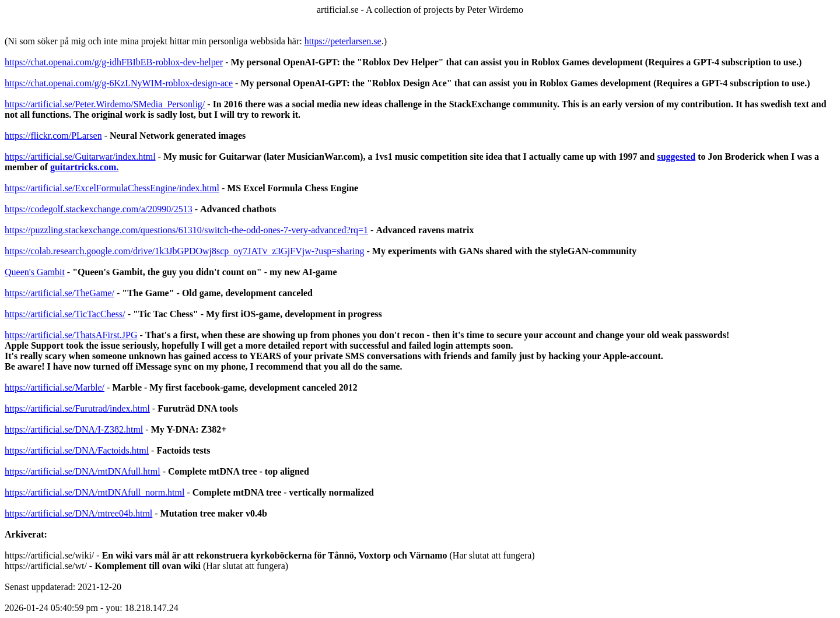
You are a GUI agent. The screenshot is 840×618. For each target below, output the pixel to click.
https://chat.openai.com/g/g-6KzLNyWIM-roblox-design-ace (119, 83)
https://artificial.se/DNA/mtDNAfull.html (83, 471)
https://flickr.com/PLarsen (53, 136)
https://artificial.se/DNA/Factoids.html (77, 450)
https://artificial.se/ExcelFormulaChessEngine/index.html (112, 188)
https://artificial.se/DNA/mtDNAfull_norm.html (94, 492)
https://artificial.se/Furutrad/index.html (77, 408)
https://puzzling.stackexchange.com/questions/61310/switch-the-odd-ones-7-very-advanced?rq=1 (186, 230)
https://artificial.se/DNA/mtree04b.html (78, 513)
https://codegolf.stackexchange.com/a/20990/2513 (99, 209)
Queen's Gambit (35, 272)
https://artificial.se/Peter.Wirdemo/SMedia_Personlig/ (105, 104)
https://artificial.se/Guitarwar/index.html (80, 157)
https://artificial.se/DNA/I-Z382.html (74, 429)
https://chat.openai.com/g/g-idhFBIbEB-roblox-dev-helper (114, 62)
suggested (676, 157)
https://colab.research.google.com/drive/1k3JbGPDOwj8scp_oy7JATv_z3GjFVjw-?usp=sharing (184, 251)
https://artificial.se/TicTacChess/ (65, 314)
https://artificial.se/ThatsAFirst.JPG (71, 335)
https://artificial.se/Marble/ (55, 387)
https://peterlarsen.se (343, 41)
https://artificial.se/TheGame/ (60, 293)
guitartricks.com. (84, 167)
